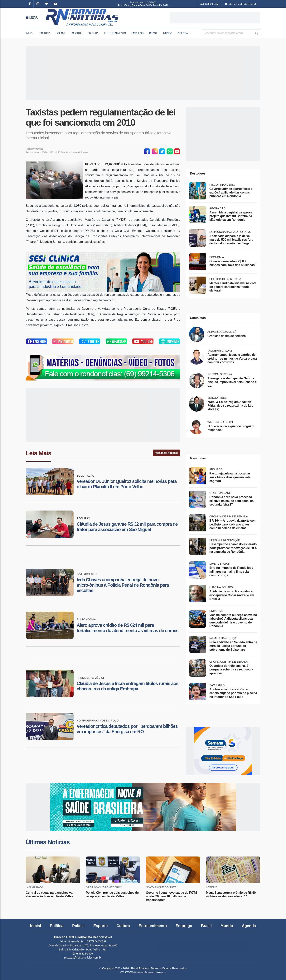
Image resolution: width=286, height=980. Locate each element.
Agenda (183, 33)
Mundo (168, 33)
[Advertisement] (215, 18)
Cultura (93, 33)
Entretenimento (115, 33)
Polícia (60, 33)
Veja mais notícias (166, 453)
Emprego (138, 33)
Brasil (153, 33)
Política (45, 33)
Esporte (76, 33)
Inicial (30, 33)
